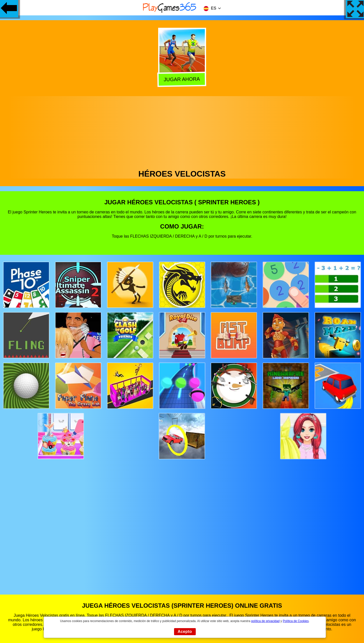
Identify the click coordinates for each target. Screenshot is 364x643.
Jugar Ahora (183, 79)
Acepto (185, 632)
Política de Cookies (296, 621)
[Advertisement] (182, 131)
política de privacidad (265, 621)
